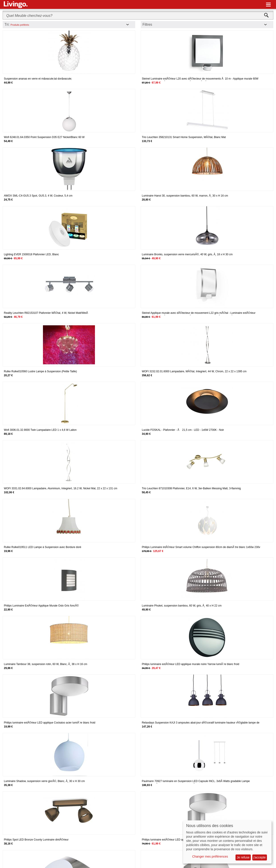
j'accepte (260, 857)
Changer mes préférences (210, 856)
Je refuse (243, 857)
